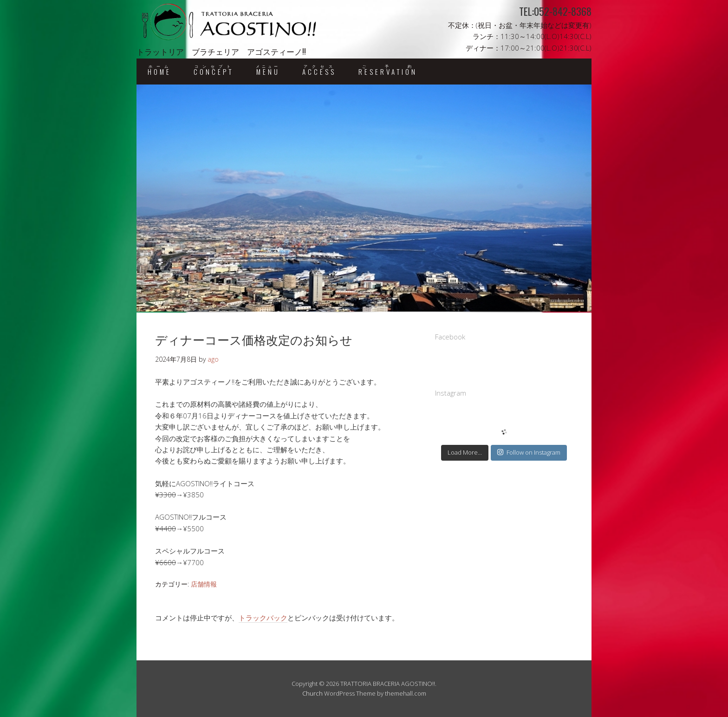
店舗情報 (204, 584)
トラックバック (263, 618)
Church (312, 693)
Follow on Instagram (529, 452)
